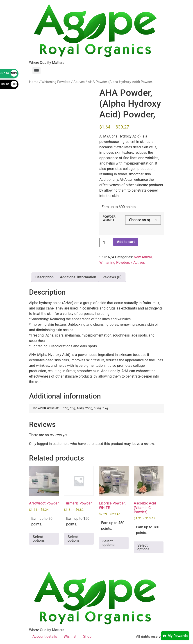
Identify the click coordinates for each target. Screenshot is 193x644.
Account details (45, 636)
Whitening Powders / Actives (63, 82)
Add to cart (126, 242)
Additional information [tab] (78, 277)
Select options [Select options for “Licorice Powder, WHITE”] (108, 543)
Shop (87, 636)
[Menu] (36, 71)
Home (34, 82)
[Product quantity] (106, 243)
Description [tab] (44, 277)
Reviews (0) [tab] (112, 277)
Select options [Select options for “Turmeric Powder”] (74, 539)
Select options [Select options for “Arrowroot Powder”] (39, 539)
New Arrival (143, 257)
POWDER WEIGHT (109, 219)
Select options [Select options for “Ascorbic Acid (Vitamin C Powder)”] (143, 547)
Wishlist (70, 636)
